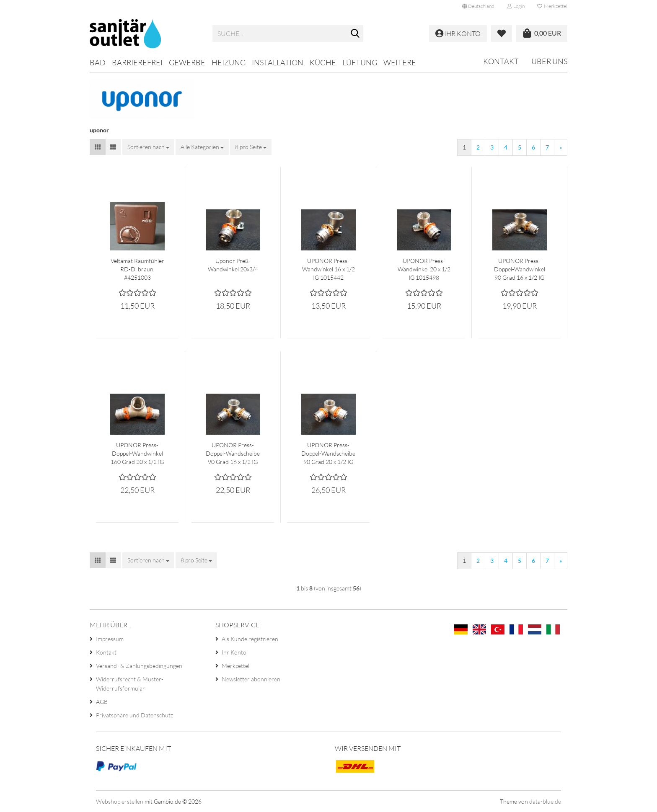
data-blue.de (545, 801)
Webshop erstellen (120, 801)
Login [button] (516, 6)
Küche (323, 62)
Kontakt (501, 61)
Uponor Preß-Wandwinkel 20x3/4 (233, 265)
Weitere (400, 62)
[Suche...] (355, 34)
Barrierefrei (137, 62)
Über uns (549, 61)
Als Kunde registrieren (250, 639)
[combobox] (148, 147)
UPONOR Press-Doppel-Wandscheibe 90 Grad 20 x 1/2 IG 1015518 (328, 454)
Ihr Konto (234, 652)
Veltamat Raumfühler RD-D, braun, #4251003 (137, 269)
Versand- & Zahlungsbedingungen (139, 666)
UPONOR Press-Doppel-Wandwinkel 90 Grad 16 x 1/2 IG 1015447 (520, 269)
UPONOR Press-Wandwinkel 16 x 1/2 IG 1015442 (328, 269)
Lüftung (360, 62)
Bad (98, 62)
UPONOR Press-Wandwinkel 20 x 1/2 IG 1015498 (424, 269)
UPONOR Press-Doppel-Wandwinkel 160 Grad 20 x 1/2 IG (137, 453)
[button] (478, 6)
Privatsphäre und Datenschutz (135, 715)
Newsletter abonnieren (251, 679)
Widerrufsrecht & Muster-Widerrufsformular (130, 684)
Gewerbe (187, 62)
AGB (102, 702)
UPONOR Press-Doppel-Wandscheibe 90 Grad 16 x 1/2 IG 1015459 (233, 454)
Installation (278, 62)
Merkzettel (552, 6)
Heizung (229, 62)
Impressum (110, 639)
